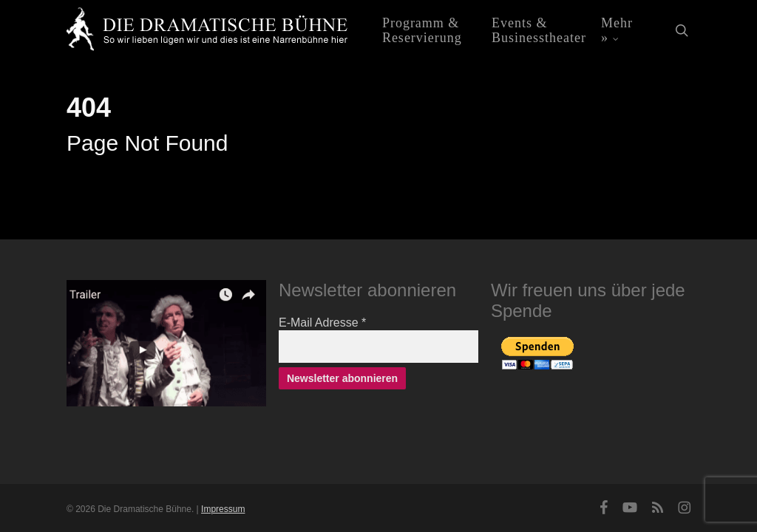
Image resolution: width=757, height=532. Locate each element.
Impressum (223, 509)
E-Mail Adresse (322, 323)
